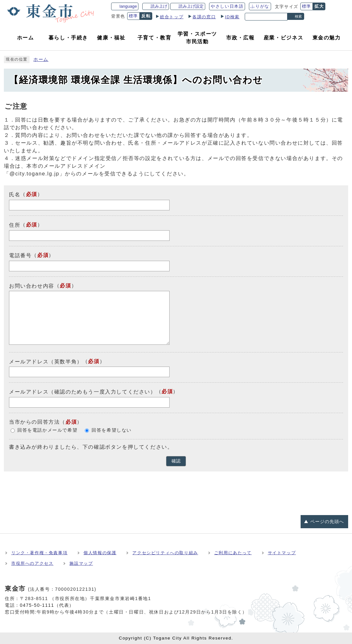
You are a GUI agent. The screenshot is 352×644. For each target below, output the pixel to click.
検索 (298, 16)
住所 (15, 225)
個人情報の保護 (100, 553)
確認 (176, 461)
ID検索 (232, 17)
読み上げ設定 (191, 6)
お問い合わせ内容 (32, 286)
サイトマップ (282, 553)
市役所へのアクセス (32, 563)
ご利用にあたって (233, 553)
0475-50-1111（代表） (47, 605)
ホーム (41, 59)
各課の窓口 (204, 17)
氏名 (15, 195)
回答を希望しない (112, 430)
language (128, 6)
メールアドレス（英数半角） (46, 361)
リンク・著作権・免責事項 (39, 553)
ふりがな (260, 6)
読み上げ (159, 6)
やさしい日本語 (227, 6)
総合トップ (172, 17)
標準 (307, 6)
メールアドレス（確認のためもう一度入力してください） (83, 392)
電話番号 (20, 255)
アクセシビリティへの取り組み (165, 553)
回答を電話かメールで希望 (47, 430)
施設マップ (81, 563)
